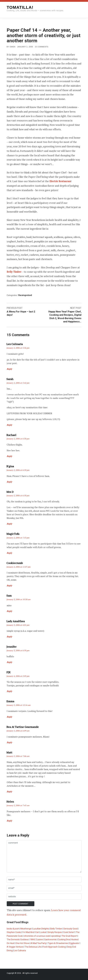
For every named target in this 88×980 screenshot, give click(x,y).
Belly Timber (14, 272)
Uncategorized (25, 295)
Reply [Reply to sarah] (9, 425)
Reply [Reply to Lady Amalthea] (9, 637)
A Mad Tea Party (38, 943)
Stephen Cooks (14, 932)
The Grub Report (69, 936)
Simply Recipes (55, 932)
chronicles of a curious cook (37, 936)
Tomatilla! (20, 7)
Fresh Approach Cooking (54, 947)
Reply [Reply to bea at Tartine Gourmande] (9, 742)
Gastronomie (50, 940)
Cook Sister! (69, 932)
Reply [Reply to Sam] (9, 611)
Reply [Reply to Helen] (9, 821)
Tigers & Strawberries (58, 943)
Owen (13, 47)
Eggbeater (74, 943)
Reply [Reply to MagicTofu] (9, 553)
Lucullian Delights (41, 929)
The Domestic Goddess (18, 940)
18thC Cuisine (36, 940)
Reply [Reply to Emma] (9, 717)
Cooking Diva (64, 940)
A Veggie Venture (15, 947)
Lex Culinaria (20, 951)
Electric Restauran (60, 181)
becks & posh (13, 929)
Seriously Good (71, 929)
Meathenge (26, 929)
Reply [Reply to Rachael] (9, 456)
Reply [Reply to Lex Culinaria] (9, 369)
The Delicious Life (33, 947)
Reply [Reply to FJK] (9, 691)
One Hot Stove (22, 943)
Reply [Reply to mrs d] (9, 524)
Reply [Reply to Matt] (9, 791)
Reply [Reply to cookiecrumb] (9, 585)
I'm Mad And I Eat (31, 932)
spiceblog (56, 936)
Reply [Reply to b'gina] (9, 482)
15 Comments (42, 47)
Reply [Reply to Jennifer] (9, 662)
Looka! (43, 932)
